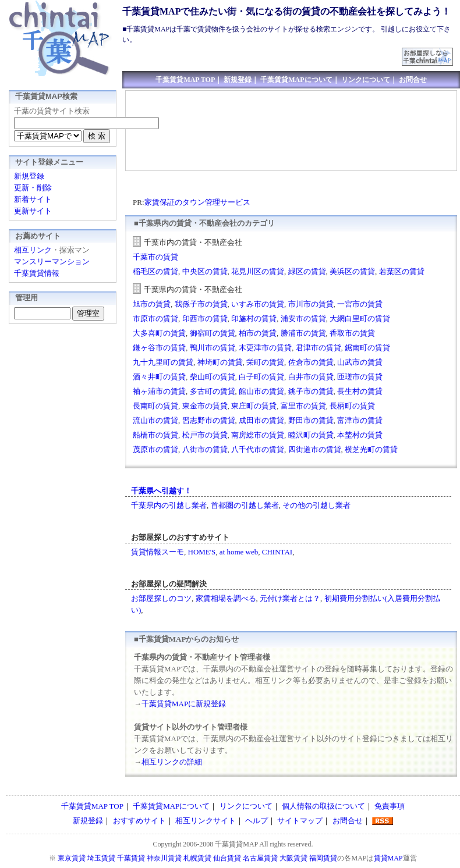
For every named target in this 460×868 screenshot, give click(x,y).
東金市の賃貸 (205, 406)
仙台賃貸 (227, 858)
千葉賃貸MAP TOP (185, 80)
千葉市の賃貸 (155, 257)
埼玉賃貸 (101, 858)
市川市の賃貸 (311, 304)
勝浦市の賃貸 (303, 333)
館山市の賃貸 (261, 391)
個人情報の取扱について (323, 806)
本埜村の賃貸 (360, 435)
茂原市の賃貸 (155, 449)
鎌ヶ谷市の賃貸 (159, 348)
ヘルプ (256, 821)
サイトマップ (300, 821)
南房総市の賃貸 (258, 435)
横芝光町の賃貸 (371, 449)
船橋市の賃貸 (155, 435)
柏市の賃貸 (258, 333)
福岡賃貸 (323, 858)
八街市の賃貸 (205, 449)
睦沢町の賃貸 (311, 435)
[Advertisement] (176, 131)
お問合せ (413, 80)
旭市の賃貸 (152, 304)
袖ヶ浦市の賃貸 (159, 391)
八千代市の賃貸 (258, 449)
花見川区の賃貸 (258, 271)
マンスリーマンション (52, 262)
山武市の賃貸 (360, 362)
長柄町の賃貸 (352, 406)
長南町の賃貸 (155, 406)
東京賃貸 (72, 858)
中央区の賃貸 (205, 271)
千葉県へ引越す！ (161, 491)
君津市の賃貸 (319, 348)
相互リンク (33, 250)
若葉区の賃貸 (402, 271)
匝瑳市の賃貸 (360, 377)
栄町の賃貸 (265, 362)
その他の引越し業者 (316, 505)
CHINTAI (277, 552)
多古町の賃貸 (213, 391)
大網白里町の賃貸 (360, 319)
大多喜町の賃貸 (159, 333)
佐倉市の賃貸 (311, 362)
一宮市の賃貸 (360, 304)
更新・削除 (33, 188)
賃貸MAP (388, 858)
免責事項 (390, 806)
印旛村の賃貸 (254, 319)
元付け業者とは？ (290, 598)
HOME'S (202, 552)
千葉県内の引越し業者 (169, 505)
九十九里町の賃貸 (163, 362)
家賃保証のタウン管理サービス (197, 202)
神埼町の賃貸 (220, 362)
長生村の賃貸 (360, 391)
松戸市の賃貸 (205, 435)
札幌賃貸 (197, 858)
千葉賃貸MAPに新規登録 (184, 704)
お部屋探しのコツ (161, 598)
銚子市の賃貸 (311, 391)
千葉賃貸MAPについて (296, 80)
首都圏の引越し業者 (245, 505)
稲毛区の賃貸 (155, 271)
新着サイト (33, 199)
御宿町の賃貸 (213, 333)
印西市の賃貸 (205, 319)
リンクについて (366, 80)
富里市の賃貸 (303, 406)
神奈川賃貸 (164, 858)
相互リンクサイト (206, 821)
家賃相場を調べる (226, 598)
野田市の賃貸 (311, 420)
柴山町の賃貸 (213, 377)
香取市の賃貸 (352, 333)
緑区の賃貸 (307, 271)
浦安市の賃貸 (303, 319)
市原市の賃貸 (155, 319)
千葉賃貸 (131, 858)
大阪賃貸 (293, 858)
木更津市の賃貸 (265, 348)
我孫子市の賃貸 (201, 304)
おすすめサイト (139, 821)
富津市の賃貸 (360, 420)
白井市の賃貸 (311, 377)
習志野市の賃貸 (209, 420)
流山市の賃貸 (155, 420)
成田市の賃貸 (261, 420)
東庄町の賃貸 (254, 406)
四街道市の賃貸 (315, 449)
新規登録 (238, 80)
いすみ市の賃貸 (258, 304)
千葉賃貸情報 (37, 273)
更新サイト (33, 211)
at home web (239, 552)
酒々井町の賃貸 (159, 377)
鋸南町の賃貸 (367, 348)
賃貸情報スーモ (158, 552)
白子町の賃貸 (261, 377)
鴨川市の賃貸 (213, 348)
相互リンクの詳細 (172, 762)
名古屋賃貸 (260, 858)
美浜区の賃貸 (352, 271)
